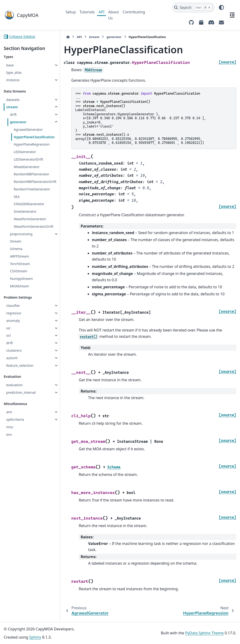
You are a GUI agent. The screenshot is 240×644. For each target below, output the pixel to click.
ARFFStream (19, 256)
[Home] (68, 37)
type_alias (14, 72)
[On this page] (232, 15)
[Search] (193, 8)
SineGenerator (25, 211)
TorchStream (20, 264)
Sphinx (35, 637)
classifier (13, 306)
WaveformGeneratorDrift (33, 226)
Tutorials (87, 12)
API (101, 12)
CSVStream (19, 271)
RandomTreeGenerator (32, 189)
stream (12, 107)
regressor (14, 313)
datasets (13, 100)
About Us (114, 15)
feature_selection (20, 365)
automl (12, 358)
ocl (8, 335)
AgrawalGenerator (28, 129)
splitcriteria (15, 419)
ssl (8, 328)
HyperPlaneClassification (34, 137)
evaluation (14, 385)
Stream (15, 241)
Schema (16, 249)
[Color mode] (221, 8)
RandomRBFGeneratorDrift (35, 182)
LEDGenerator (25, 152)
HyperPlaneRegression (32, 144)
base (10, 65)
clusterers (14, 350)
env (9, 434)
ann (9, 412)
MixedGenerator (26, 167)
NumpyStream (21, 279)
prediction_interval (21, 392)
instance (13, 80)
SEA (17, 197)
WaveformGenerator (30, 219)
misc (10, 427)
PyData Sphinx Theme (204, 633)
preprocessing (21, 234)
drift (13, 114)
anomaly (13, 321)
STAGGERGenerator (29, 204)
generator (18, 122)
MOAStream (19, 286)
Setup (71, 12)
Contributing (134, 12)
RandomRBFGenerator (31, 174)
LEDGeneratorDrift (28, 159)
